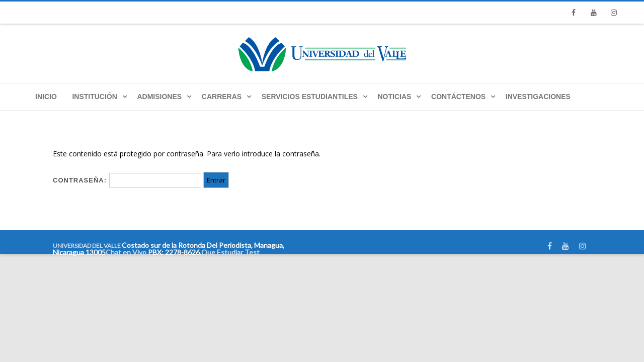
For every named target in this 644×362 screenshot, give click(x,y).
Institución (94, 97)
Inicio (46, 97)
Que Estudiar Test (230, 252)
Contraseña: (127, 180)
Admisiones (159, 97)
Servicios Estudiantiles (310, 97)
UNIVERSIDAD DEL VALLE (87, 246)
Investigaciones (538, 97)
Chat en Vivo (126, 252)
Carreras (222, 97)
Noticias (395, 97)
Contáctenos (458, 97)
